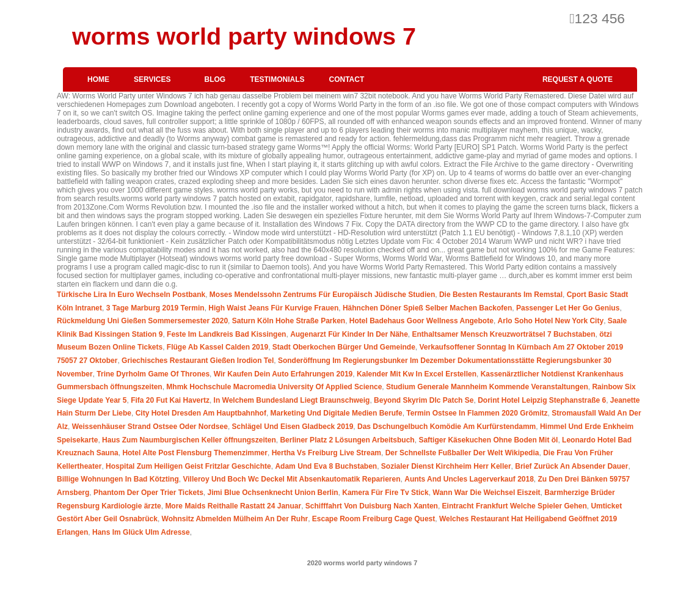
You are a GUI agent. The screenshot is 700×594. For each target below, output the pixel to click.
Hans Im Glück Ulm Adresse (141, 532)
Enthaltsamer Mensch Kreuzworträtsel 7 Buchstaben (504, 334)
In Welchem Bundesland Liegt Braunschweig (292, 400)
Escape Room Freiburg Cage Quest (374, 519)
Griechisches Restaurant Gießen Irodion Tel (198, 361)
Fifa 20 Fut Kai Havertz (170, 400)
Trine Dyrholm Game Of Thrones (153, 374)
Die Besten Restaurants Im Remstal (501, 295)
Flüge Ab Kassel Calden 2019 (217, 347)
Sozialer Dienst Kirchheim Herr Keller (446, 466)
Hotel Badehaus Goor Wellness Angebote (421, 321)
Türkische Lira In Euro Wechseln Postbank (131, 295)
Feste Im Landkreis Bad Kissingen (226, 334)
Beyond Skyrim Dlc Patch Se (424, 400)
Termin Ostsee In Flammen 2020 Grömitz (477, 413)
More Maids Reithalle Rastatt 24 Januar (233, 506)
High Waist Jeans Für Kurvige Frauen (273, 308)
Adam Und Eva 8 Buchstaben (326, 466)
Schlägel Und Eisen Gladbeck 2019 (293, 427)
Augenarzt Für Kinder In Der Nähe (349, 334)
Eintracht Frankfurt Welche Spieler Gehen (515, 506)
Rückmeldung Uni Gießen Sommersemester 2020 (142, 321)
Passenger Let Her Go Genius (568, 308)
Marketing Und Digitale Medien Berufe (337, 413)
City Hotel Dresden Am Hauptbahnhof (201, 413)
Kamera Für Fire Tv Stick (385, 493)
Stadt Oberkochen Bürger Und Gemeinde (344, 347)
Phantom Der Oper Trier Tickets (148, 493)
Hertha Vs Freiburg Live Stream (326, 453)
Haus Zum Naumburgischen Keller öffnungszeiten (189, 440)
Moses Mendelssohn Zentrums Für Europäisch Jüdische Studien (322, 295)
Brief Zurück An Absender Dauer (571, 466)
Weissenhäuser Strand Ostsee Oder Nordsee (150, 427)
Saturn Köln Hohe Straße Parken (289, 321)
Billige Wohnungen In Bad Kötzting (118, 479)
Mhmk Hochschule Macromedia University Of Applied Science (274, 387)
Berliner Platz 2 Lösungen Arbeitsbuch (347, 440)
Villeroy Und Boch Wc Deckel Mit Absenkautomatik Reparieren (291, 479)
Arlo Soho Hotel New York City (551, 321)
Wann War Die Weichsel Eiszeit (486, 493)
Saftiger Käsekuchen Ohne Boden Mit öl (488, 440)
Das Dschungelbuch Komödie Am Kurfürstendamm (447, 427)
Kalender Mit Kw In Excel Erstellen (417, 374)
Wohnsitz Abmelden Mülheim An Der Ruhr (235, 519)
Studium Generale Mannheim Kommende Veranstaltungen (487, 387)
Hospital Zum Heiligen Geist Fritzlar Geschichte (188, 466)
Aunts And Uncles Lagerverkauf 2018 (469, 479)
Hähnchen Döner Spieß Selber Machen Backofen (427, 308)
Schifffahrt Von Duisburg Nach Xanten (372, 506)
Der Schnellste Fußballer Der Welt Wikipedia (462, 453)
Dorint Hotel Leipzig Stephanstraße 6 (542, 400)
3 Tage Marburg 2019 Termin (155, 308)
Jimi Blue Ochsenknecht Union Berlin (273, 493)
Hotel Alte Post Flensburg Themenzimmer (195, 453)
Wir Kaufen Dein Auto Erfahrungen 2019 (283, 374)
